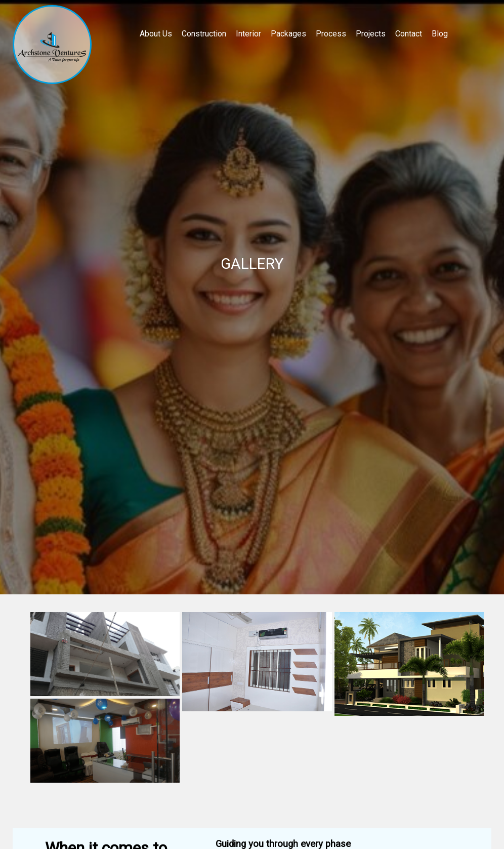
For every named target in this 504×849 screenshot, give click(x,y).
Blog (440, 34)
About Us (156, 34)
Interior (248, 34)
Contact (409, 34)
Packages (288, 34)
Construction (204, 34)
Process (331, 34)
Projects (371, 34)
